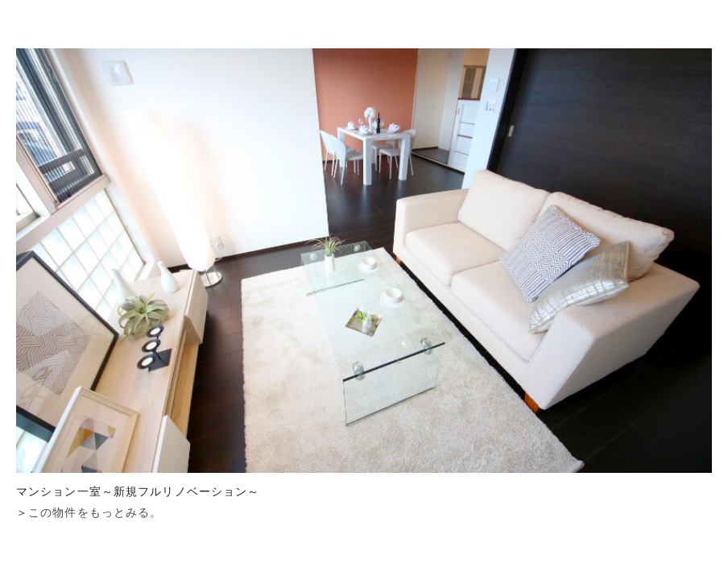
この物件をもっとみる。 (95, 512)
